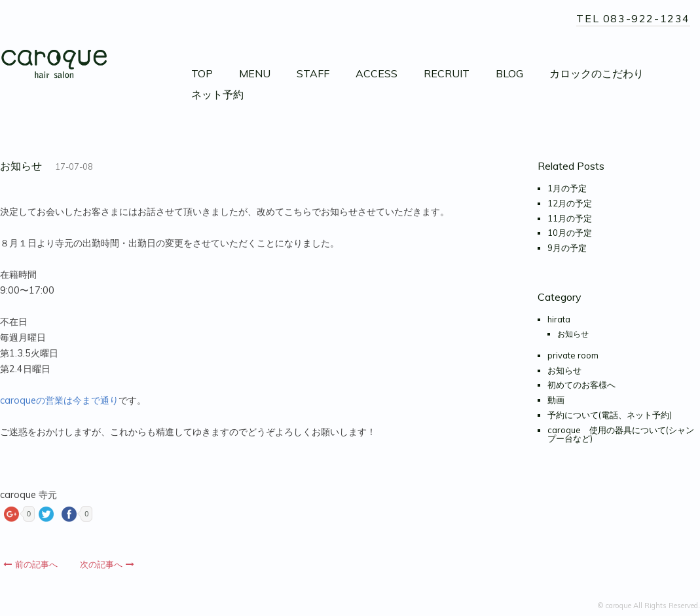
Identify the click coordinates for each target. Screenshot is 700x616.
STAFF (313, 73)
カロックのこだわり (597, 73)
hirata (559, 319)
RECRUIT (447, 73)
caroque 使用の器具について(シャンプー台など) (621, 434)
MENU (255, 73)
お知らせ (573, 334)
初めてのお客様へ (581, 385)
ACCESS (377, 73)
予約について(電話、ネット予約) (610, 415)
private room (573, 355)
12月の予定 (570, 203)
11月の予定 (570, 218)
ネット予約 (217, 94)
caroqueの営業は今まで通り (59, 400)
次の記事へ (107, 564)
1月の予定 (567, 188)
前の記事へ (30, 564)
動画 (556, 400)
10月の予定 (570, 233)
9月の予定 (567, 248)
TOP (202, 73)
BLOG (509, 73)
